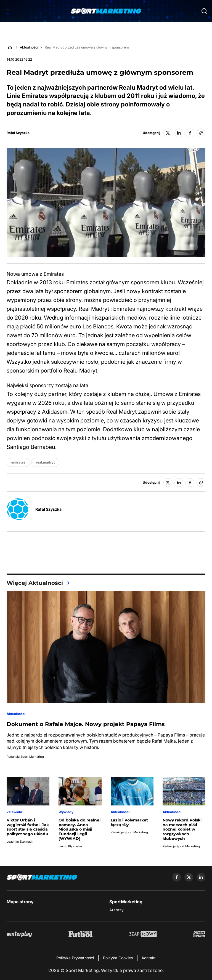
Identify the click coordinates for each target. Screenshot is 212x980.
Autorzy (116, 910)
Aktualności (29, 47)
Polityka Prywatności (75, 958)
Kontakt (149, 958)
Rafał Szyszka (18, 133)
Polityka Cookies (118, 958)
